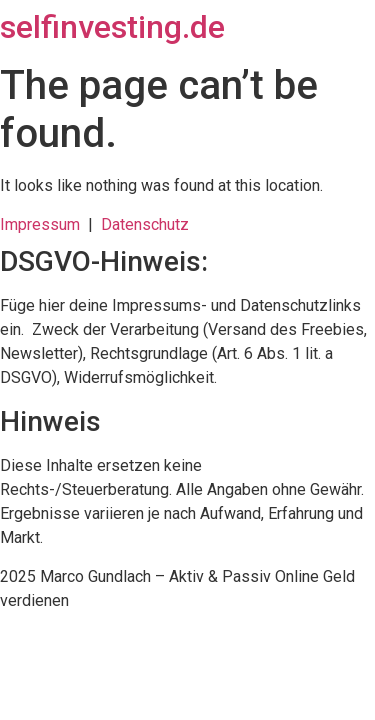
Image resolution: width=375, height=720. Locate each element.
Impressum (44, 224)
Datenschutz (145, 224)
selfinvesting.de (112, 27)
